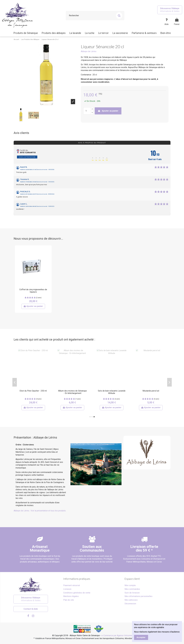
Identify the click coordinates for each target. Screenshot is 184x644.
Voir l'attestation (27, 157)
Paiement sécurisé (72, 585)
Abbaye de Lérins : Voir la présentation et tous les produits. (40, 511)
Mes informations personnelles (138, 596)
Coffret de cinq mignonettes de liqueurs (33, 291)
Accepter (141, 637)
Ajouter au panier (108, 111)
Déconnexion (130, 604)
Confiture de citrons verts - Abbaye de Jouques (72, 392)
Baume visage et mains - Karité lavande (151, 392)
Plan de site (69, 600)
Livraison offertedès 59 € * (144, 548)
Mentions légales (71, 596)
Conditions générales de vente (77, 593)
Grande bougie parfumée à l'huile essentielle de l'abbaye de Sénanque (33, 393)
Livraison (67, 589)
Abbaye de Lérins (89, 51)
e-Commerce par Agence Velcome (117, 635)
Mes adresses (131, 600)
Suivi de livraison (132, 593)
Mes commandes (132, 589)
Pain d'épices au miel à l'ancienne (112, 392)
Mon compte (130, 585)
